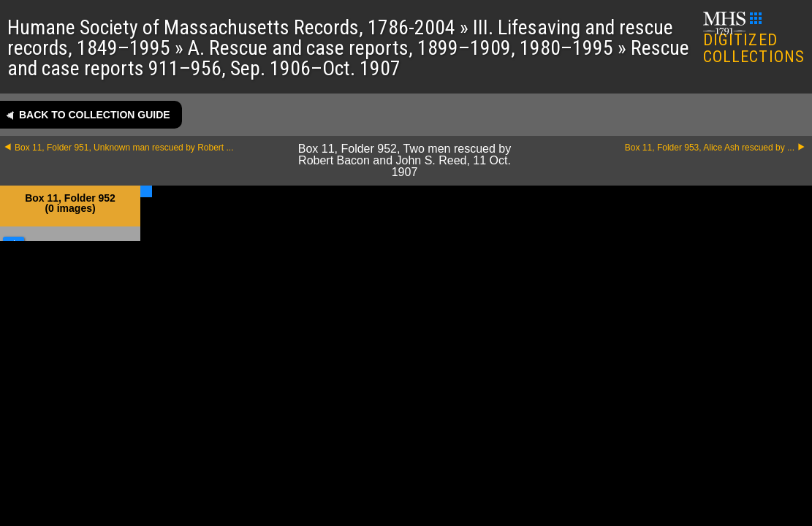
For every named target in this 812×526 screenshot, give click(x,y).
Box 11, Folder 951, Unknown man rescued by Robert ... (124, 148)
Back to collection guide (95, 115)
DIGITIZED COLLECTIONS (754, 39)
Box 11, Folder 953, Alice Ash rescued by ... (710, 148)
